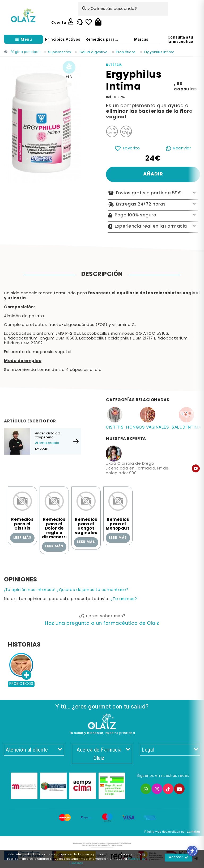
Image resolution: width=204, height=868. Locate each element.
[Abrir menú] (24, 39)
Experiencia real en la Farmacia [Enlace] (153, 227)
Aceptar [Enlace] (179, 858)
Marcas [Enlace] (141, 39)
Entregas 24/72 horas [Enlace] (153, 205)
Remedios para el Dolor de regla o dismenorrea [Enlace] (57, 529)
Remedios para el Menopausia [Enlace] (120, 524)
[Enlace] (23, 16)
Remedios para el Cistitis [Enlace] (22, 524)
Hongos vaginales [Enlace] (148, 427)
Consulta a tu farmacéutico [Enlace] (180, 39)
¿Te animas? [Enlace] (124, 599)
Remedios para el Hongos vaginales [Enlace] (86, 526)
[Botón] (98, 22)
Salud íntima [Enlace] (186, 427)
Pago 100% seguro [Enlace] (153, 215)
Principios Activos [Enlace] (63, 39)
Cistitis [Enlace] (115, 427)
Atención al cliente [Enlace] (34, 750)
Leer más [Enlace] (22, 538)
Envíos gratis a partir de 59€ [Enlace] (153, 193)
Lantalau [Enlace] (193, 832)
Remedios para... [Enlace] (102, 39)
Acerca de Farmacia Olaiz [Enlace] (103, 754)
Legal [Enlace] (170, 750)
